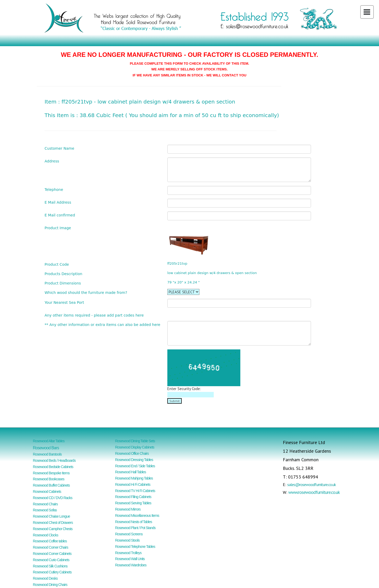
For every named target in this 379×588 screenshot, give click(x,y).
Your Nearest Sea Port (64, 302)
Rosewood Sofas (45, 510)
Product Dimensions (63, 283)
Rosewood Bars (46, 448)
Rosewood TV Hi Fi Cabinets (135, 491)
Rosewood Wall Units (130, 559)
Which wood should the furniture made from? (86, 292)
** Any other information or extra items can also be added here (102, 325)
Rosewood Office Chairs (132, 453)
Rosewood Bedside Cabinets (53, 467)
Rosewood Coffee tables (50, 541)
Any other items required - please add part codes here (94, 315)
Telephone (54, 189)
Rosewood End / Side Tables (135, 466)
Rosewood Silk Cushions (50, 566)
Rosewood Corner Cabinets (52, 554)
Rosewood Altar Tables (49, 441)
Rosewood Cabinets (47, 492)
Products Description (63, 274)
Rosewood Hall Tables (131, 472)
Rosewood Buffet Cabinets (51, 485)
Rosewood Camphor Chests (53, 529)
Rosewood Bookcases (49, 479)
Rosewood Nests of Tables (134, 522)
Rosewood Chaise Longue (51, 516)
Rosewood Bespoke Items (51, 473)
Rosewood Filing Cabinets (133, 497)
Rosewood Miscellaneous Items (137, 516)
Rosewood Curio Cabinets (51, 560)
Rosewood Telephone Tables (135, 547)
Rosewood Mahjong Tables (134, 478)
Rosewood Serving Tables (133, 503)
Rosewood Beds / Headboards (54, 460)
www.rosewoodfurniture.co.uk (314, 492)
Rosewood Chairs (45, 504)
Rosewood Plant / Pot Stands (135, 528)
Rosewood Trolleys (128, 553)
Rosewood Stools (127, 540)
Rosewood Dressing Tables (134, 460)
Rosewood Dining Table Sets (135, 441)
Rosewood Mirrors (128, 509)
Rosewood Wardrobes (131, 565)
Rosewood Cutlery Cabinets (52, 572)
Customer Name (59, 148)
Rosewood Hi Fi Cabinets (133, 484)
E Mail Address (58, 202)
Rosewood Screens (129, 534)
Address (52, 161)
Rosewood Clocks (45, 535)
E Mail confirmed (60, 215)
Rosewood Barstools (47, 454)
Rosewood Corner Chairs (50, 547)
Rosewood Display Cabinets (135, 447)
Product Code (57, 264)
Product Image (58, 228)
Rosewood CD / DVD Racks (53, 498)
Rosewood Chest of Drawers (53, 523)
